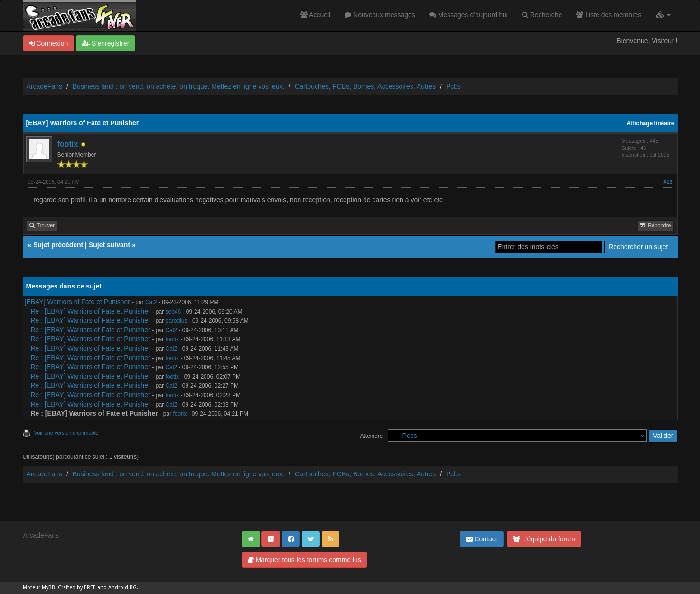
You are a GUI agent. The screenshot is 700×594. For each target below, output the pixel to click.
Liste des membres (609, 15)
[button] (663, 15)
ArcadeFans (44, 86)
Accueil (315, 15)
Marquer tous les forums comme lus (304, 560)
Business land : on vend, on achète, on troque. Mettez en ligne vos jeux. (179, 86)
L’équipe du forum (544, 539)
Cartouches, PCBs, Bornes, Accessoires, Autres (365, 86)
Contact (482, 539)
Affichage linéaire (651, 123)
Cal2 (151, 302)
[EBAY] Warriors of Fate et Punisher (78, 302)
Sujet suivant (109, 245)
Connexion (49, 43)
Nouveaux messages (380, 15)
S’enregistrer (106, 43)
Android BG (122, 588)
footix (68, 144)
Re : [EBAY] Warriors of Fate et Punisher (91, 311)
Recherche (542, 15)
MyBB (48, 588)
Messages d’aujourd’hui (469, 15)
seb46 (173, 312)
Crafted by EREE (77, 588)
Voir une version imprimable (66, 433)
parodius (176, 321)
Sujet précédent (58, 245)
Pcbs (453, 86)
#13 (668, 182)
